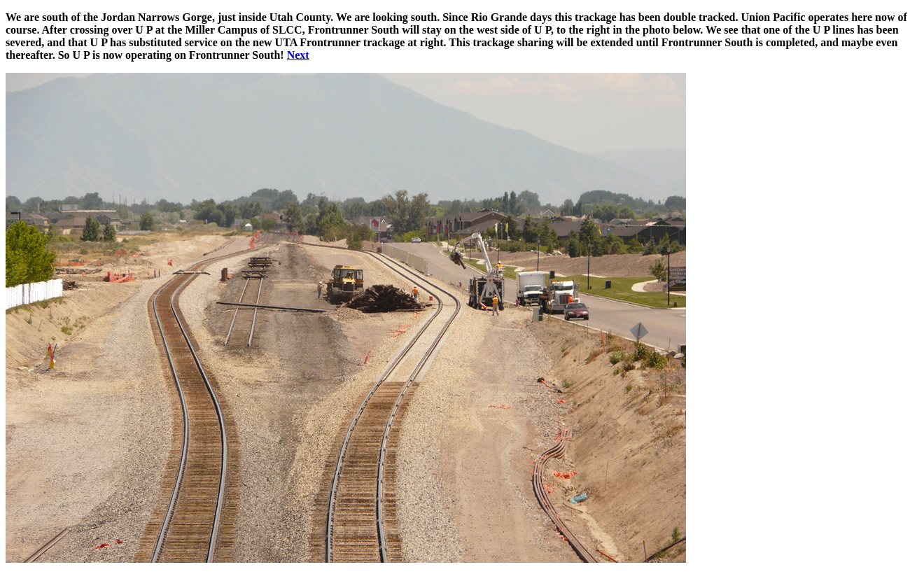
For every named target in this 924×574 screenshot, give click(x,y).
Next (298, 55)
